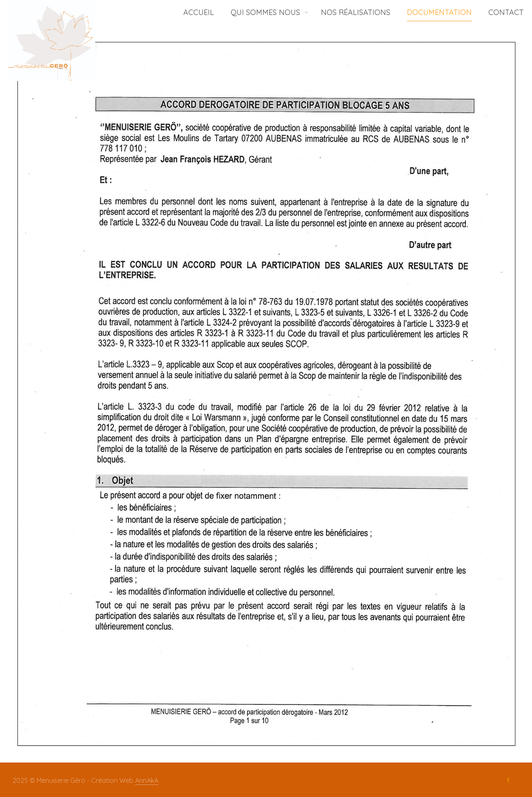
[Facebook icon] (508, 780)
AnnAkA (147, 780)
